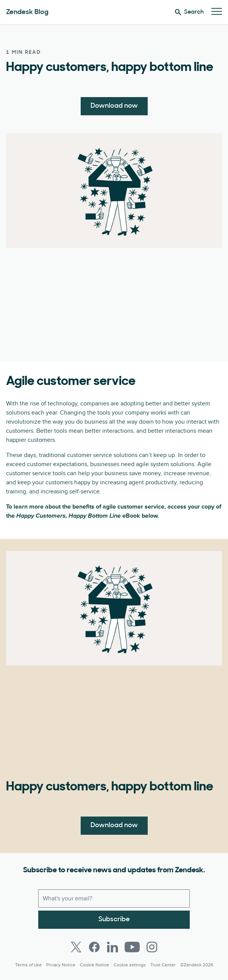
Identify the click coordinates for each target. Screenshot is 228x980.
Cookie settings (130, 965)
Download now (114, 106)
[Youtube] (132, 947)
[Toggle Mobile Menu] (217, 12)
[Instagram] (152, 947)
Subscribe (114, 920)
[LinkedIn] (112, 947)
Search (189, 12)
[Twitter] (76, 947)
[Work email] (114, 898)
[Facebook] (94, 947)
